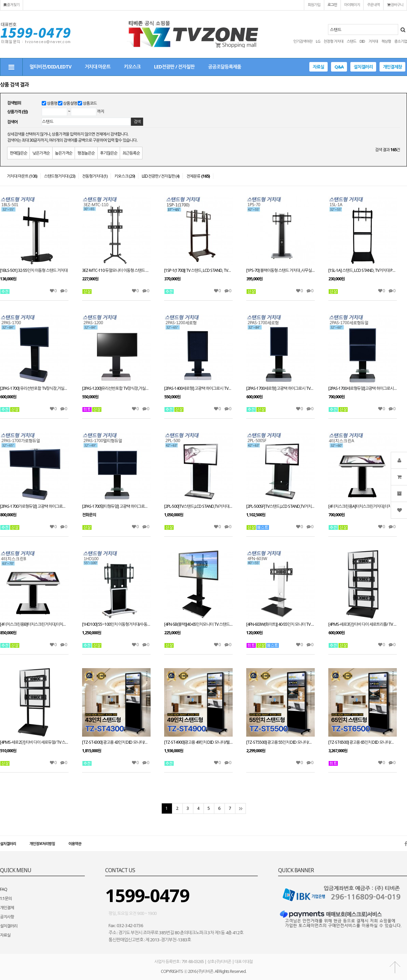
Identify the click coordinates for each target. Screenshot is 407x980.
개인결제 (7, 908)
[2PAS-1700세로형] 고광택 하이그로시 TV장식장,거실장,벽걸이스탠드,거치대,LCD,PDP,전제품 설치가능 (280, 388)
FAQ (4, 889)
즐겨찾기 (12, 5)
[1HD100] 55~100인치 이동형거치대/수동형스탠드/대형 (116, 624)
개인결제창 (392, 67)
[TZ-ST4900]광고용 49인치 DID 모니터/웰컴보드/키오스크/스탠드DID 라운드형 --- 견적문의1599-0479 (198, 742)
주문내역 (373, 5)
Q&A (339, 67)
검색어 (12, 122)
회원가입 (314, 5)
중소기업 (401, 41)
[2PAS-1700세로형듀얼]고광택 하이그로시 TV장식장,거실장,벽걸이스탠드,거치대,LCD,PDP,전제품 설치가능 (363, 388)
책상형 (386, 41)
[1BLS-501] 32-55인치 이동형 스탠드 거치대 (34, 271)
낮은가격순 (41, 153)
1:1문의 (6, 898)
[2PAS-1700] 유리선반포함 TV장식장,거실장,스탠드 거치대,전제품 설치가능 (34, 388)
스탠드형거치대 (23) (60, 176)
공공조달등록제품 (224, 67)
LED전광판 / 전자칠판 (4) (160, 176)
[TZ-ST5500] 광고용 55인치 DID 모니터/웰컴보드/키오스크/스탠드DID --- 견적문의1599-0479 (280, 742)
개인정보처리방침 (42, 844)
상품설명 (70, 103)
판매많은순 (18, 153)
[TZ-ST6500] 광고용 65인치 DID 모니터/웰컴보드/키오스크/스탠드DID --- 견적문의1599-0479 (363, 742)
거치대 (373, 41)
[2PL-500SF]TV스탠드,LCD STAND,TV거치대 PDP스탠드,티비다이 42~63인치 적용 (280, 506)
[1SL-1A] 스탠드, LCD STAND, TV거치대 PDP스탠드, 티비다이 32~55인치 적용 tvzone (363, 271)
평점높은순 (86, 153)
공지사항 (7, 917)
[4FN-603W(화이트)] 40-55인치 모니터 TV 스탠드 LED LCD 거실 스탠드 (280, 624)
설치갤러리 (363, 67)
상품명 (52, 103)
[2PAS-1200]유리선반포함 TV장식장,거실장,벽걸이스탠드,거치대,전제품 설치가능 (116, 388)
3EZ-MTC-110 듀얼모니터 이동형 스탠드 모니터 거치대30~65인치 (116, 271)
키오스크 (132, 67)
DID (362, 41)
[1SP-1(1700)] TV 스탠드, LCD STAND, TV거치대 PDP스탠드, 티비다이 (198, 271)
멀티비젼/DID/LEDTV (50, 67)
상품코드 (90, 103)
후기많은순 (109, 153)
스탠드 (351, 41)
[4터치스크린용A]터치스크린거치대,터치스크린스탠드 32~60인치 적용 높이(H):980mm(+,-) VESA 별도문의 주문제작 (363, 506)
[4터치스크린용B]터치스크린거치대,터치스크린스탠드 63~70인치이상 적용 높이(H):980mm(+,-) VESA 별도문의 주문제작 (34, 624)
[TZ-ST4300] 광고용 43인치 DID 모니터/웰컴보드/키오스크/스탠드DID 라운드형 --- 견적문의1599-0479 (116, 742)
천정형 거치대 (333, 41)
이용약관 (75, 844)
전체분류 (198, 176)
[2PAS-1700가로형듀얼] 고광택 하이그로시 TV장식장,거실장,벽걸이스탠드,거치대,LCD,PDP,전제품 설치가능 (34, 506)
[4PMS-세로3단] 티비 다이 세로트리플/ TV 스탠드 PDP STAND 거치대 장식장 (363, 624)
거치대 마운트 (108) (22, 176)
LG (318, 41)
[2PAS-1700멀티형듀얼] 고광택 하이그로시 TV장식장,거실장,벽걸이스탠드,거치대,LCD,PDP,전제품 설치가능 (116, 506)
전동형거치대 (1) (95, 176)
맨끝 (240, 808)
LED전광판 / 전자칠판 (174, 67)
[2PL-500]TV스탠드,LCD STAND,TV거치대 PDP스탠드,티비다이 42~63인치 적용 (198, 506)
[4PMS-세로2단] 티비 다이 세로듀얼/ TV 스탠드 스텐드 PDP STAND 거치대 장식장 (34, 742)
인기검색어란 (303, 41)
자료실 (318, 67)
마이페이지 (352, 5)
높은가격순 (64, 153)
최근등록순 (131, 153)
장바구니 (395, 5)
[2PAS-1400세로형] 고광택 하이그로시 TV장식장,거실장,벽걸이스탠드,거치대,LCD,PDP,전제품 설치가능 (198, 388)
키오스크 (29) (124, 176)
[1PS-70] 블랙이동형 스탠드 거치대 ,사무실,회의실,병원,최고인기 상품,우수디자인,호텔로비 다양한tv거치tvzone (280, 271)
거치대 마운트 (98, 67)
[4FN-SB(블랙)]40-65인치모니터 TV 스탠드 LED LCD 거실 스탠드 (198, 624)
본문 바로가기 (0, 0)
